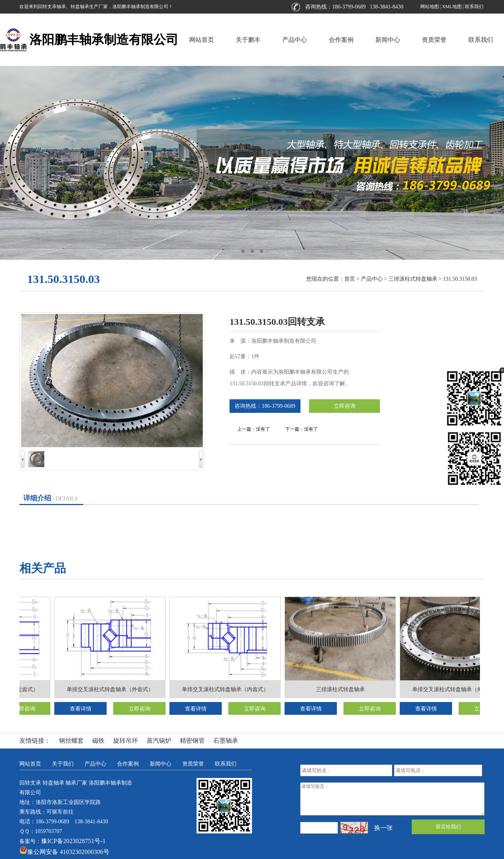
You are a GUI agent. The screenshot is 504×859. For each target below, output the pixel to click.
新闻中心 (388, 40)
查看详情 (82, 709)
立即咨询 (345, 406)
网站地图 (430, 7)
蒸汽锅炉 (159, 741)
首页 (350, 279)
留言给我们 (448, 827)
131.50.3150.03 (460, 279)
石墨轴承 (226, 741)
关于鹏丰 (248, 40)
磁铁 (98, 741)
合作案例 (341, 40)
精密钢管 (192, 741)
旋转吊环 (126, 741)
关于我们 (63, 764)
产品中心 (295, 40)
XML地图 (452, 7)
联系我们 (474, 7)
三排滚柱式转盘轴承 (413, 279)
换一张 (383, 828)
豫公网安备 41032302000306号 (64, 852)
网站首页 (202, 40)
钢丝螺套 (71, 741)
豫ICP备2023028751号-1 (73, 841)
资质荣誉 (434, 40)
